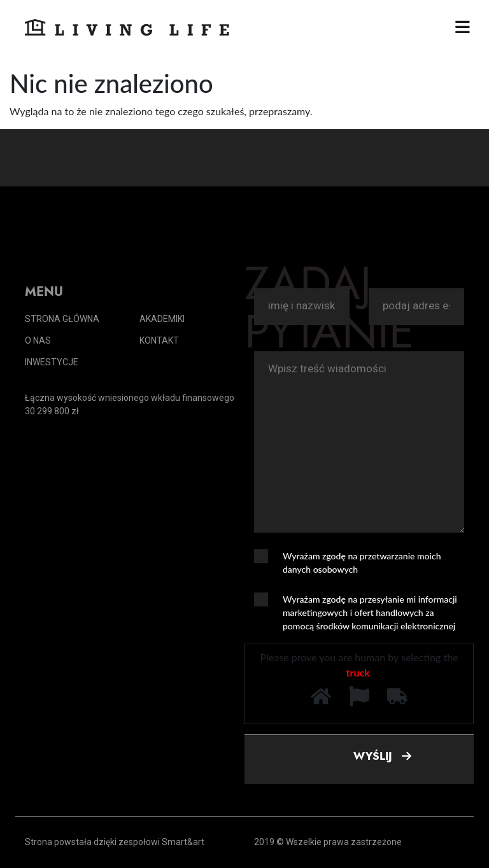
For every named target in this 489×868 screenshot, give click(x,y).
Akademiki (162, 319)
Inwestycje (52, 362)
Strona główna (62, 319)
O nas (38, 340)
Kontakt (159, 340)
